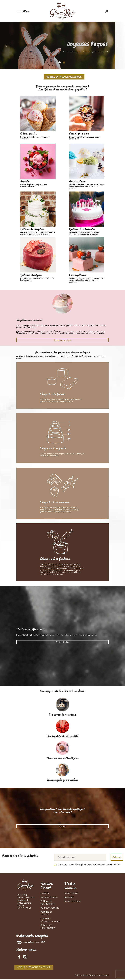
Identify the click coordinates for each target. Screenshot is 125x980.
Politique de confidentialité (48, 904)
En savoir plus (62, 643)
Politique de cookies (46, 914)
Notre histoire (71, 894)
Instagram (25, 958)
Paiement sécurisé (50, 909)
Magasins (69, 898)
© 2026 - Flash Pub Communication (92, 977)
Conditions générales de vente (50, 921)
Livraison (45, 894)
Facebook (19, 958)
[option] (63, 46)
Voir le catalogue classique (64, 77)
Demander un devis (63, 341)
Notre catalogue (73, 902)
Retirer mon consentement (48, 928)
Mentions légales (49, 898)
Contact (63, 828)
